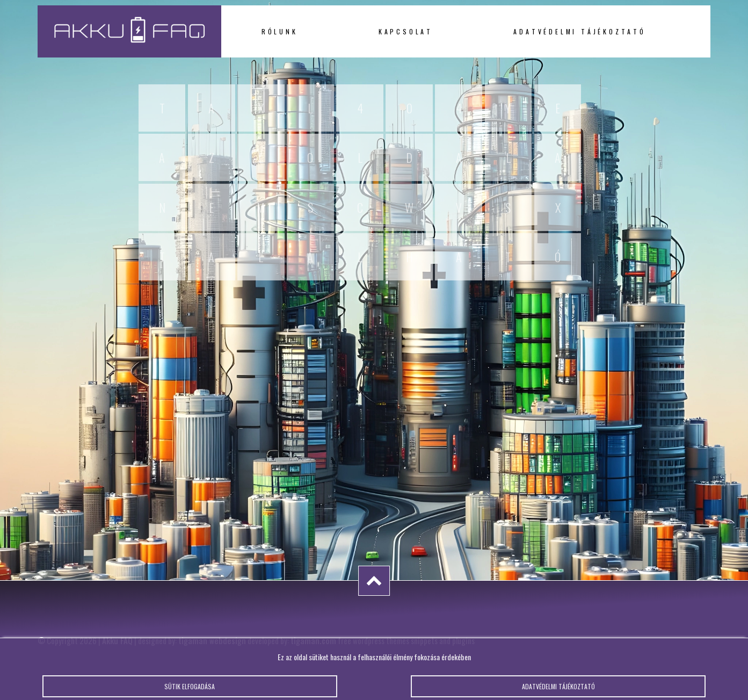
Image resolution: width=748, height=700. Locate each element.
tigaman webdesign (212, 640)
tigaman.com (313, 640)
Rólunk (280, 31)
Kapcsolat (406, 31)
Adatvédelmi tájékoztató (579, 31)
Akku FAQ (117, 640)
